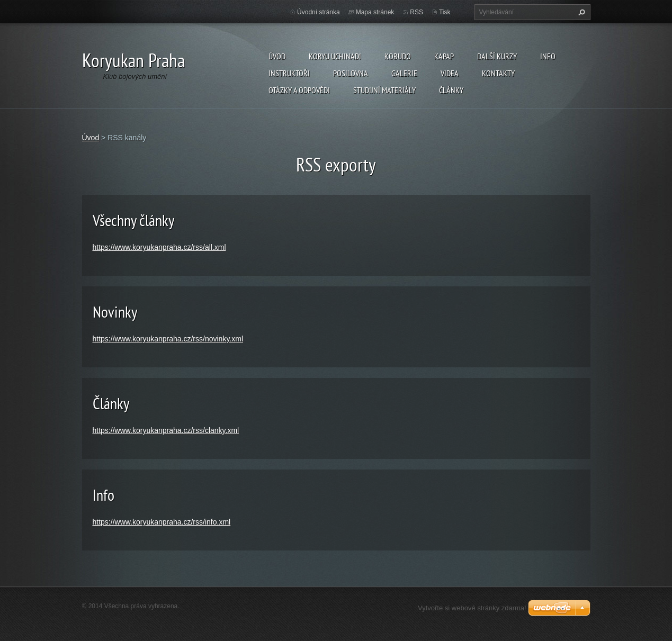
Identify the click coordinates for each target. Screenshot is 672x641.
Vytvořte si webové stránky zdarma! (472, 608)
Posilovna (351, 73)
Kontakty (498, 73)
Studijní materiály (384, 90)
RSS (416, 12)
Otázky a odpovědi (299, 90)
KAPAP (444, 56)
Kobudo (398, 56)
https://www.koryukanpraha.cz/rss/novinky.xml (168, 339)
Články (451, 90)
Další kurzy (497, 56)
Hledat (580, 12)
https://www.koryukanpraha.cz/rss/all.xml (159, 247)
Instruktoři (289, 73)
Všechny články (133, 220)
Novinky (115, 312)
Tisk (445, 12)
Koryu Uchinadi (335, 56)
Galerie (404, 73)
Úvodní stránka (319, 12)
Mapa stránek (375, 12)
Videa (450, 73)
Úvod (277, 56)
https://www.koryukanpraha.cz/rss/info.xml (162, 522)
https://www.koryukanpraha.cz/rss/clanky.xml (166, 430)
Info (548, 56)
